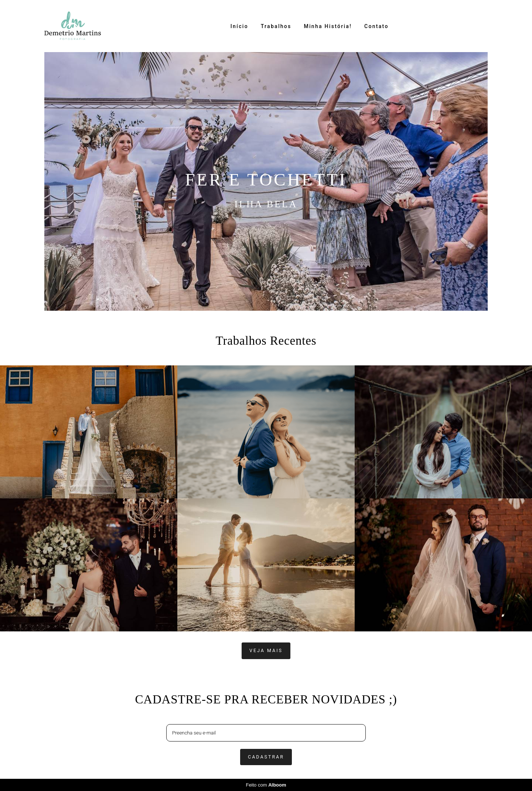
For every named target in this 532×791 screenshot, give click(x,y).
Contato (376, 26)
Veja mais (266, 650)
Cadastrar (266, 757)
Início (239, 26)
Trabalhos (276, 26)
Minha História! (328, 26)
